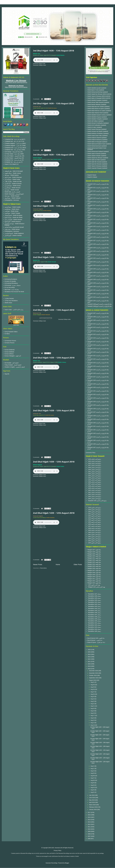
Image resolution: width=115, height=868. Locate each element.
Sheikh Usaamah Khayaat (95, 168)
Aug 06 (93, 780)
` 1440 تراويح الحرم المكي (94, 490)
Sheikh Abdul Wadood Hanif (95, 113)
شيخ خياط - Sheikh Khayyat (12, 196)
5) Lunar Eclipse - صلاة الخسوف (13, 156)
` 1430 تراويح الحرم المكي (94, 470)
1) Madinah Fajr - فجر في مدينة (13, 139)
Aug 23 (93, 701)
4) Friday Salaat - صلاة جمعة (12, 154)
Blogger (67, 863)
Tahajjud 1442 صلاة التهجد (94, 581)
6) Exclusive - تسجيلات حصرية (13, 285)
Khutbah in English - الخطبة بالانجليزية (15, 367)
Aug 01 (93, 792)
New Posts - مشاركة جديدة (12, 290)
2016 (89, 815)
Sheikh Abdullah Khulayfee (95, 119)
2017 (89, 812)
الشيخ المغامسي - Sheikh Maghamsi (14, 233)
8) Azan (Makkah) (9, 352)
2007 (89, 836)
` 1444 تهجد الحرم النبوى (94, 585)
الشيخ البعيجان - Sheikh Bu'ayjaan (13, 215)
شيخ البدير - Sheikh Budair (12, 211)
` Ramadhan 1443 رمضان (94, 627)
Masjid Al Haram (92, 175)
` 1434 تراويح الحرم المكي (94, 478)
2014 (89, 820)
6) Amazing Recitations (11, 279)
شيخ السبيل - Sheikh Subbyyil (12, 198)
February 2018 (93, 807)
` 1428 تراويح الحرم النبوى (94, 510)
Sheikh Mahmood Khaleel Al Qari (96, 144)
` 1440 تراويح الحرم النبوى (94, 532)
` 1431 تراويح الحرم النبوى (94, 514)
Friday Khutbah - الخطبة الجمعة (13, 365)
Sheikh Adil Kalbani (93, 121)
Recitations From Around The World (14, 292)
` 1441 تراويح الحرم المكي (94, 492)
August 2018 (93, 680)
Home (58, 565)
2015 (89, 817)
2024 (89, 654)
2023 (89, 657)
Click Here (16, 325)
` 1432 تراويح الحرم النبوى (94, 516)
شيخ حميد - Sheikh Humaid (12, 190)
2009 (89, 831)
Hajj (6, 374)
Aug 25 (93, 697)
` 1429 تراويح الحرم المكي (94, 463)
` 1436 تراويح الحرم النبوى (94, 524)
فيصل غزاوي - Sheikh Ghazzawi (13, 177)
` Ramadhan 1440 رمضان (94, 621)
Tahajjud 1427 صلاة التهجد (94, 550)
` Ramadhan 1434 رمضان (94, 608)
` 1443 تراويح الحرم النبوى (94, 539)
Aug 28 (93, 689)
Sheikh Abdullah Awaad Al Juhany (97, 115)
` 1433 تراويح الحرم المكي (94, 476)
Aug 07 (93, 778)
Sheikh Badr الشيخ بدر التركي (12, 192)
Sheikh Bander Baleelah (94, 104)
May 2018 (92, 800)
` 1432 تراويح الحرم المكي (94, 474)
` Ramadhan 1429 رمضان (94, 598)
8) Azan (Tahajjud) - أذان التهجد (13, 356)
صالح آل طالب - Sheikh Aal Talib (13, 182)
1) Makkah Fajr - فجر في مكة (13, 141)
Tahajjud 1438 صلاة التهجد (94, 573)
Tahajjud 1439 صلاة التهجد (94, 575)
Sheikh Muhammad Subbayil (95, 151)
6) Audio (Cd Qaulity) (10, 281)
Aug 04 (93, 785)
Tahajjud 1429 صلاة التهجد (94, 554)
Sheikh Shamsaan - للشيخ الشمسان (14, 194)
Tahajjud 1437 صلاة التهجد (94, 570)
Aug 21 (93, 706)
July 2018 (92, 795)
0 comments (36, 99)
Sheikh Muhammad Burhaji (95, 92)
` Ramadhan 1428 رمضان (94, 596)
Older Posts (78, 565)
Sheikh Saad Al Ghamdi (94, 154)
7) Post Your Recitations (11, 301)
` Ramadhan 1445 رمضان (94, 631)
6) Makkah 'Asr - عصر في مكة (13, 162)
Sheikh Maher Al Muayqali (95, 98)
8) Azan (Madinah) (10, 350)
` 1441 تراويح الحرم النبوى (94, 535)
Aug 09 (93, 773)
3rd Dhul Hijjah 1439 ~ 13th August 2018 (54, 51)
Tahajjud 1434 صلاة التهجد (94, 564)
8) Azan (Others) (9, 354)
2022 (89, 659)
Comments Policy (91, 453)
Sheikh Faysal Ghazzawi (94, 129)
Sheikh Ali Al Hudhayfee (94, 125)
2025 (89, 652)
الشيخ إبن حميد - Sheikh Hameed (13, 220)
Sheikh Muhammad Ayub (94, 146)
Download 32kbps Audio (39, 64)
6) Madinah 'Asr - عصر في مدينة (13, 160)
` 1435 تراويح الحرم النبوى (94, 522)
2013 (89, 822)
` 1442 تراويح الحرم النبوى (94, 537)
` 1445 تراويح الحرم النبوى (94, 543)
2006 (89, 839)
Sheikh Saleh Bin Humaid (94, 162)
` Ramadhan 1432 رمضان (94, 604)
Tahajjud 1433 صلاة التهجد (94, 562)
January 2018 (93, 810)
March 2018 (93, 805)
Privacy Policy (57, 851)
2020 (89, 664)
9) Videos (7, 334)
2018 (89, 669)
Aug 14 (93, 723)
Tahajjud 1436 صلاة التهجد (94, 568)
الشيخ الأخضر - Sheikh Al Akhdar (13, 235)
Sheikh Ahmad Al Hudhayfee (95, 123)
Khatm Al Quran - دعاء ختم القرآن (96, 642)
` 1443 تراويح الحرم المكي (94, 496)
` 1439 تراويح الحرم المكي (94, 488)
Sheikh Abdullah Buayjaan (95, 100)
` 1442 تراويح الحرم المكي (94, 494)
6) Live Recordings (10, 287)
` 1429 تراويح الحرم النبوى (94, 508)
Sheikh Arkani (8, 303)
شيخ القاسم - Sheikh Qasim (12, 209)
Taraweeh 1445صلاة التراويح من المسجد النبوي (100, 304)
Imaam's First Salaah (10, 164)
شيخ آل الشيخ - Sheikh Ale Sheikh (14, 217)
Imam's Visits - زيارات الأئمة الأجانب (14, 310)
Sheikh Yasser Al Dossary (95, 96)
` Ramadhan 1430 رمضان (94, 600)
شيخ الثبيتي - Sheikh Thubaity (12, 213)
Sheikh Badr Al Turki (93, 90)
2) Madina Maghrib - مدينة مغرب (13, 143)
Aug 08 (93, 776)
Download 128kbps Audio (40, 65)
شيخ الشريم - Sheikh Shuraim (13, 188)
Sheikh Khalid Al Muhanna (95, 140)
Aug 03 (93, 787)
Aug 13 (93, 725)
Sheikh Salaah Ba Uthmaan (95, 94)
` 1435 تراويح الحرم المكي (94, 480)
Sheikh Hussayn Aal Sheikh (95, 131)
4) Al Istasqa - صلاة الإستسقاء (12, 152)
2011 (89, 827)
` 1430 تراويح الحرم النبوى (94, 512)
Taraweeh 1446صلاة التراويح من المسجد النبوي (100, 306)
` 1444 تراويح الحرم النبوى (94, 541)
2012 (89, 824)
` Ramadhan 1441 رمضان (94, 623)
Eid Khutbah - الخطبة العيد (12, 363)
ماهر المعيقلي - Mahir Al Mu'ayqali (14, 171)
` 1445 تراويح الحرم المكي (94, 499)
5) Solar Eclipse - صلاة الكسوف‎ (13, 158)
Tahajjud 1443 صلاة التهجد (94, 583)
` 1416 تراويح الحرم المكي (94, 459)
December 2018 (94, 671)
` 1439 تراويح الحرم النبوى (94, 530)
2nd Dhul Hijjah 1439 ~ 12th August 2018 (54, 358)
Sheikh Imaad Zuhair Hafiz (95, 136)
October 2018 (93, 675)
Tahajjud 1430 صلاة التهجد (94, 556)
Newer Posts (38, 565)
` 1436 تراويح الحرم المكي (94, 482)
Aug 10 (93, 771)
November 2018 (94, 673)
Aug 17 (93, 715)
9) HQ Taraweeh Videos (11, 332)
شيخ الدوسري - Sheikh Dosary (13, 186)
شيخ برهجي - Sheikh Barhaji (12, 229)
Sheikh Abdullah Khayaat (94, 117)
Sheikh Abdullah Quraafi (94, 88)
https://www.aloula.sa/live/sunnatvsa (16, 87)
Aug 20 (93, 708)
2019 (89, 666)
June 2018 (92, 798)
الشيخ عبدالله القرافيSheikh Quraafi (14, 227)
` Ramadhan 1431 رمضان (94, 602)
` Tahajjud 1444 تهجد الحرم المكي (96, 587)
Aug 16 (93, 718)
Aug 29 (93, 687)
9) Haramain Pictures (10, 341)
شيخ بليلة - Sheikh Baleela (12, 175)
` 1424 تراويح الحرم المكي (94, 461)
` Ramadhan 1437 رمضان (94, 615)
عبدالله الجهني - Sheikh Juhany (13, 173)
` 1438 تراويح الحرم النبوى (94, 528)
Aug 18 (93, 713)
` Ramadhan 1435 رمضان (94, 611)
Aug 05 (93, 783)
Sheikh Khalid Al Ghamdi (94, 138)
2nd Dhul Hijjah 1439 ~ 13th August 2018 (54, 257)
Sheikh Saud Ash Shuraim (94, 164)
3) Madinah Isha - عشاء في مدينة (13, 148)
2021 (89, 662)
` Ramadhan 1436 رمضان (94, 613)
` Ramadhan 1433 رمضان (94, 606)
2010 (89, 829)
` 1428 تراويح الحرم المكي (94, 467)
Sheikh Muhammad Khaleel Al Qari (97, 148)
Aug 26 (93, 694)
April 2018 (92, 802)
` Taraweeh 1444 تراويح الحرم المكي (97, 501)
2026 (89, 650)
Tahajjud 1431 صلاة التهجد (94, 558)
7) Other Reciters (9, 299)
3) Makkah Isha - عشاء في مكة (13, 150)
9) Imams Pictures (10, 343)
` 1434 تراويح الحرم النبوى (94, 520)
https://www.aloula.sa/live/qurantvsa (16, 83)
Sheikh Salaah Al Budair (94, 156)
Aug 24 (93, 699)
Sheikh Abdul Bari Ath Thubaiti (96, 107)
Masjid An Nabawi (92, 177)
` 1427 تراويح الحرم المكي (94, 465)
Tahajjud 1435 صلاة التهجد (94, 566)
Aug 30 (93, 685)
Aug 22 (93, 704)
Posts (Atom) (43, 568)
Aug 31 (93, 682)
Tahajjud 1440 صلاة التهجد (94, 577)
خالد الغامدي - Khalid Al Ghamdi (13, 184)
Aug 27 (93, 692)
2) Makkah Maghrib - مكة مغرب (13, 146)
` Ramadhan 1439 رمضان (94, 619)
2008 (89, 834)
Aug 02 (93, 790)
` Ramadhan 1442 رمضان (94, 625)
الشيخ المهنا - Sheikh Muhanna (13, 222)
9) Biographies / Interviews (12, 200)
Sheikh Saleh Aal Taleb (94, 160)
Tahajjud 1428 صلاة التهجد (94, 552)
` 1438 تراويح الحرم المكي (94, 486)
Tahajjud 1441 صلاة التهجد (94, 579)
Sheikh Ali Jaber (92, 127)
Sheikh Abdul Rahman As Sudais (96, 111)
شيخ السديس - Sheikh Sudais (12, 179)
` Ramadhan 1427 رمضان (94, 594)
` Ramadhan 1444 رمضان (94, 629)
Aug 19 (93, 711)
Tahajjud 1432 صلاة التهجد (94, 560)
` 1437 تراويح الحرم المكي (94, 484)
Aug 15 (93, 720)
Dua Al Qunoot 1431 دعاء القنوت (96, 638)
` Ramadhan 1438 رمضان (94, 617)
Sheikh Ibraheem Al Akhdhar (95, 133)
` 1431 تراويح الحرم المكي (94, 472)
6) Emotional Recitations (11, 283)
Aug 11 (93, 768)
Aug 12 (93, 766)
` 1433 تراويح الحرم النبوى (94, 518)
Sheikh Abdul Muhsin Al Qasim (96, 109)
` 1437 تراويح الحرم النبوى (94, 526)
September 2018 (94, 678)
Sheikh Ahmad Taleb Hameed (96, 102)
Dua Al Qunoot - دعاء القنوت (95, 640)
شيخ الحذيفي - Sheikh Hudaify (13, 207)
